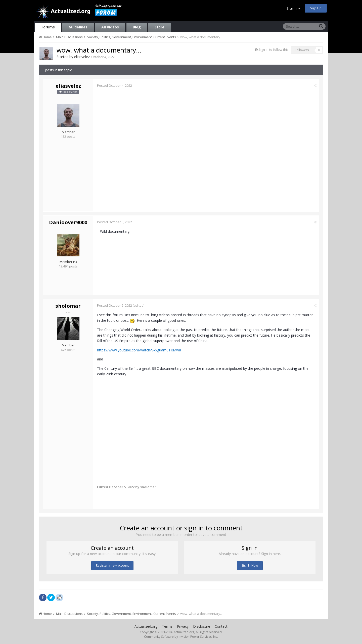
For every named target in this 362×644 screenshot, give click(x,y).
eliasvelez (82, 57)
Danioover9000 (68, 222)
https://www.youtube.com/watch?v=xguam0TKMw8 (139, 350)
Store (160, 27)
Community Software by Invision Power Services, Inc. (181, 637)
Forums (48, 27)
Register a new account (112, 565)
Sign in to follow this (274, 50)
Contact (221, 626)
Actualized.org (146, 626)
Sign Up (316, 8)
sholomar (68, 306)
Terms (167, 626)
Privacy (183, 626)
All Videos (110, 27)
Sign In (293, 8)
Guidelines (78, 27)
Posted (115, 85)
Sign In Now (250, 565)
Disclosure (202, 626)
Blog (137, 27)
